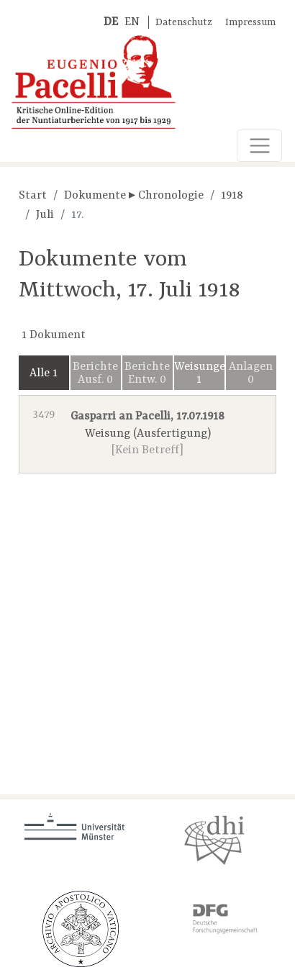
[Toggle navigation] (259, 146)
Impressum (250, 23)
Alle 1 (44, 373)
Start (33, 196)
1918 (232, 196)
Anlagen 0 (251, 373)
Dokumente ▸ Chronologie (134, 196)
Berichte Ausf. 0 (95, 373)
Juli (45, 215)
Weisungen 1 (199, 373)
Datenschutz (184, 23)
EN (132, 22)
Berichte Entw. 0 (147, 373)
